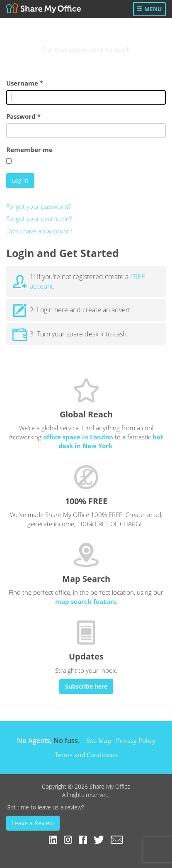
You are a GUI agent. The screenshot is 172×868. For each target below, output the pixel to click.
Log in (20, 180)
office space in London (78, 437)
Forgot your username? (39, 218)
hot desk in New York (111, 441)
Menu (149, 9)
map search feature (86, 601)
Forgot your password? (39, 206)
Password (23, 116)
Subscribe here (86, 686)
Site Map (99, 740)
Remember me (29, 150)
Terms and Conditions (86, 755)
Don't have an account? (39, 231)
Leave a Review (33, 823)
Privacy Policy (136, 740)
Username (25, 83)
